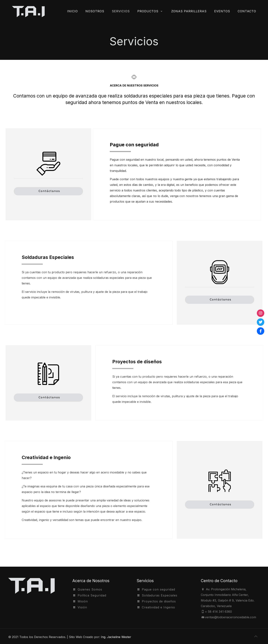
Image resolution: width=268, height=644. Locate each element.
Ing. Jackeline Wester (116, 637)
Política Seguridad (92, 595)
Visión (82, 607)
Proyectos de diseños (159, 601)
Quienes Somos (90, 589)
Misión (83, 601)
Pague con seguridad (158, 589)
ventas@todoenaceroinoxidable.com (230, 617)
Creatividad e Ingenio (158, 607)
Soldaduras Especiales (160, 595)
